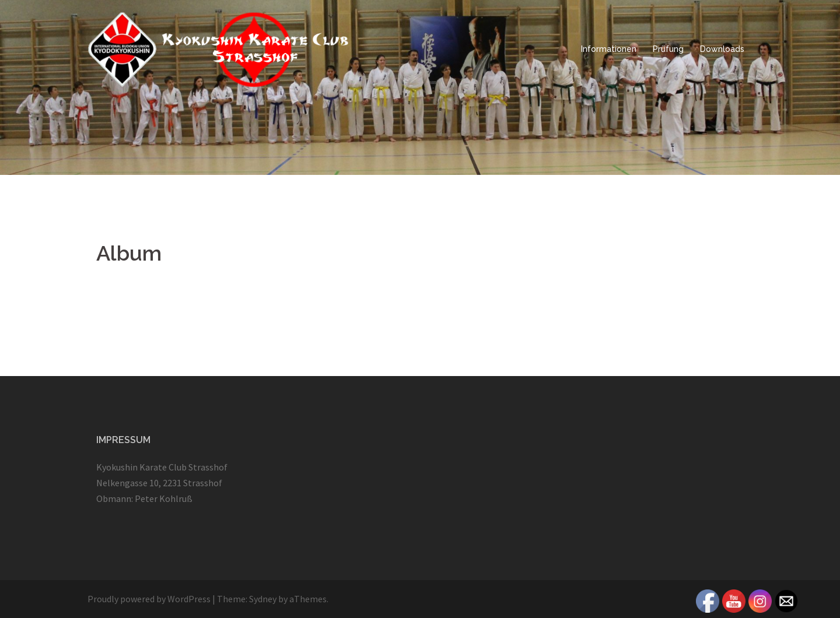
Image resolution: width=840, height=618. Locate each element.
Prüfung (668, 49)
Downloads (722, 49)
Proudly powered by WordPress (149, 599)
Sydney (263, 599)
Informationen (609, 49)
